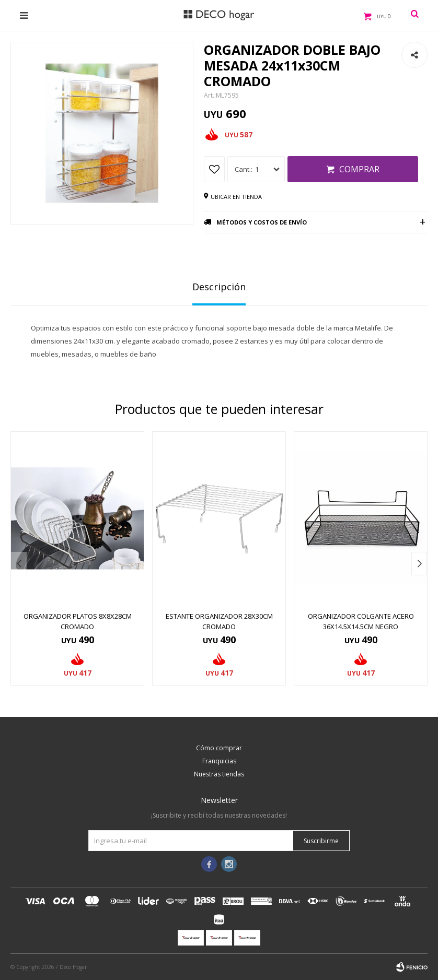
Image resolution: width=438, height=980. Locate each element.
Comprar (359, 169)
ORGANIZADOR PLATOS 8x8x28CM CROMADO (78, 621)
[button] (419, 564)
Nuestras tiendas (219, 774)
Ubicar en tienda (236, 197)
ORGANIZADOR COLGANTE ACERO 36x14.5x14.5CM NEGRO (361, 621)
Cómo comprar (219, 748)
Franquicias (219, 761)
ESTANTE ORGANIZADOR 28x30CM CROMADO (219, 621)
